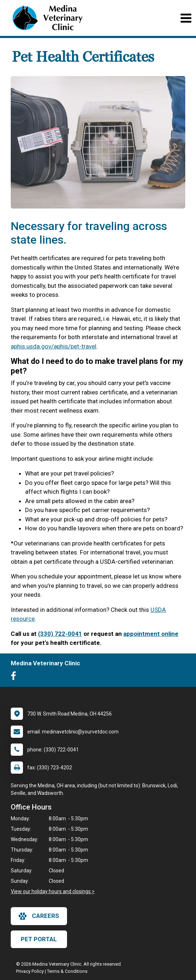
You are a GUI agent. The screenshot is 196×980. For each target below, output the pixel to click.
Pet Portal (39, 939)
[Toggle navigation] (186, 18)
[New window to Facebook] (15, 677)
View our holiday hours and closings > (53, 891)
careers (39, 916)
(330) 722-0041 (60, 634)
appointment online (151, 634)
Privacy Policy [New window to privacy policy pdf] (30, 971)
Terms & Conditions (67, 971)
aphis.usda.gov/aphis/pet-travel (54, 346)
